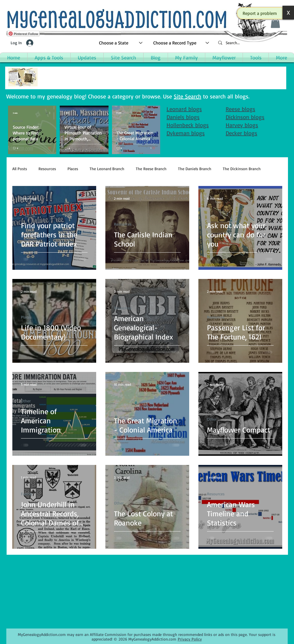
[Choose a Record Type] (181, 43)
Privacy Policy (190, 639)
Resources (47, 169)
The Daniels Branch (195, 169)
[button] (260, 13)
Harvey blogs (242, 125)
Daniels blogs (183, 117)
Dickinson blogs (245, 117)
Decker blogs (241, 133)
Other (26, 401)
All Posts (20, 169)
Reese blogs (240, 109)
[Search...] (250, 43)
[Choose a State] (121, 43)
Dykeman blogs (186, 133)
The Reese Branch (151, 169)
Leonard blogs (184, 109)
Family (27, 494)
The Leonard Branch (107, 169)
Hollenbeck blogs (188, 125)
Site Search (187, 96)
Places (73, 169)
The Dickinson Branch (242, 169)
